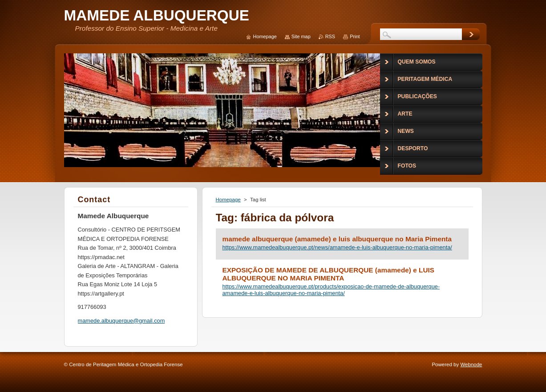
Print (355, 36)
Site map (301, 36)
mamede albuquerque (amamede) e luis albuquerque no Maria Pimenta (337, 239)
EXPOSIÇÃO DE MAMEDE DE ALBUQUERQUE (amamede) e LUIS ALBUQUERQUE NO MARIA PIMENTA (329, 274)
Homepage (228, 200)
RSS (330, 36)
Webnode (471, 364)
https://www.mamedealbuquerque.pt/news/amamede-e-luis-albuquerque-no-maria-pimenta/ (337, 247)
